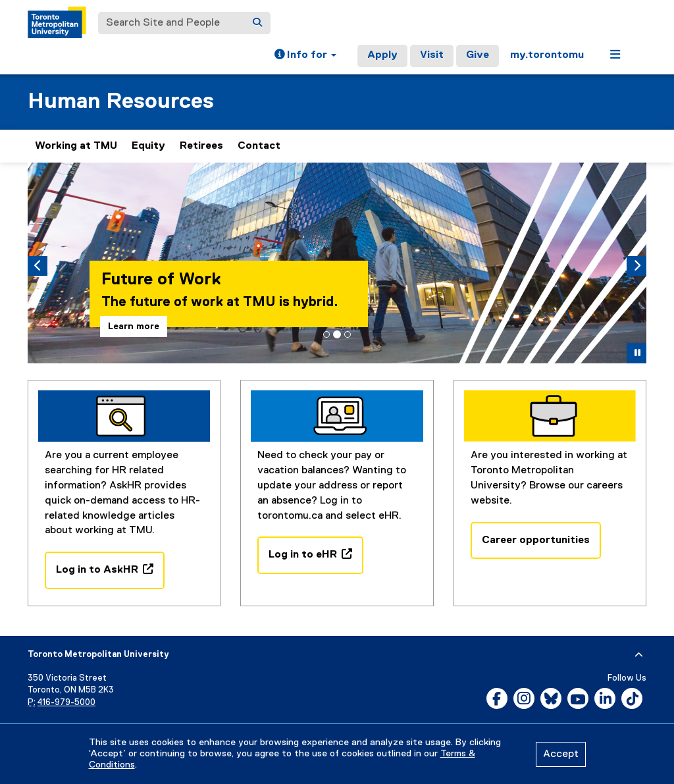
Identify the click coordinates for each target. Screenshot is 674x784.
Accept (561, 754)
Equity (148, 146)
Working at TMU (76, 146)
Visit (432, 55)
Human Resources (121, 102)
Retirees (201, 146)
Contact (259, 146)
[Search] (257, 23)
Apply (382, 55)
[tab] (326, 334)
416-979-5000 (66, 703)
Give (478, 55)
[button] (305, 56)
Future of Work (165, 280)
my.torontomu (547, 55)
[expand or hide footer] (639, 655)
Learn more (138, 327)
